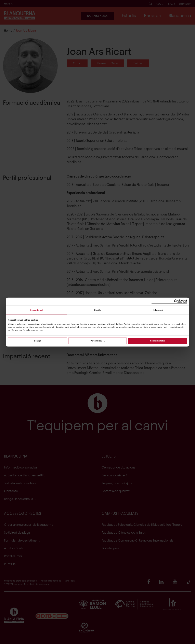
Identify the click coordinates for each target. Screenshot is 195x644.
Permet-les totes (158, 341)
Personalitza (97, 341)
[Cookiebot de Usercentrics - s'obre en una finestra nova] (169, 302)
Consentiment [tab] (37, 310)
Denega (38, 341)
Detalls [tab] (97, 310)
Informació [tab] (159, 310)
